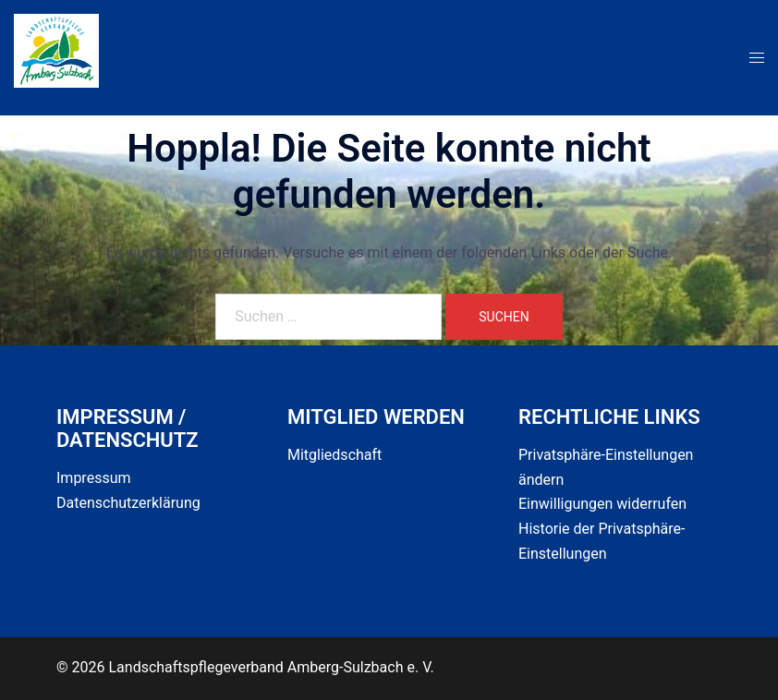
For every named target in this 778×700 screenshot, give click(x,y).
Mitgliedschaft (334, 455)
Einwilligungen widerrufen (602, 504)
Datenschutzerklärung (128, 503)
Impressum (94, 478)
